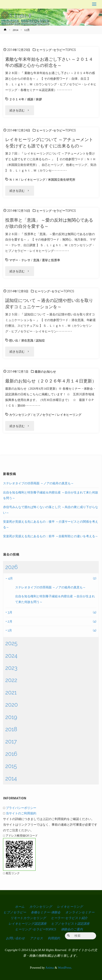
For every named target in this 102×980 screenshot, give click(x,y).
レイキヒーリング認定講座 (27, 924)
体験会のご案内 (72, 929)
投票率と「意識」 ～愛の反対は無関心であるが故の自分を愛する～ (49, 223)
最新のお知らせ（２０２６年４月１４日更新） (51, 381)
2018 (11, 729)
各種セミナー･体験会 (46, 912)
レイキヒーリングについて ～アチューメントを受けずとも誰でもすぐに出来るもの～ (49, 143)
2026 (11, 567)
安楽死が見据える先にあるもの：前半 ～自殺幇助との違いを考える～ (51, 536)
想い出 (14, 341)
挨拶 (39, 99)
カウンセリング (20, 415)
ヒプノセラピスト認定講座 (70, 924)
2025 (11, 643)
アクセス (36, 938)
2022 (11, 680)
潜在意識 (27, 341)
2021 (11, 692)
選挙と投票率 (51, 260)
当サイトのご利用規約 (21, 813)
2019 (11, 717)
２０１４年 (17, 99)
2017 (11, 741)
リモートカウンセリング (28, 918)
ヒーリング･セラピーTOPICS (56, 50)
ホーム (20, 907)
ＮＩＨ (14, 180)
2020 (12, 705)
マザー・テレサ (20, 260)
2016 (11, 754)
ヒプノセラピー (44, 415)
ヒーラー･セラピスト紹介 (69, 918)
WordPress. (65, 968)
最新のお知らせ (45, 372)
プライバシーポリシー (21, 808)
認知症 (40, 341)
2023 (11, 668)
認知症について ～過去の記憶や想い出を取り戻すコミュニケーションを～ (49, 303)
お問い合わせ (15, 938)
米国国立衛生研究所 (62, 180)
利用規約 (54, 938)
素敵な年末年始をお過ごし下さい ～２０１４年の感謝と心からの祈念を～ (49, 62)
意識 (36, 260)
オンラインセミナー (80, 912)
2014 (15, 30)
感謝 (30, 99)
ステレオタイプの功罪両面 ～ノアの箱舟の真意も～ (38, 483)
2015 (11, 766)
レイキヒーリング (33, 180)
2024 (11, 656)
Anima (49, 968)
